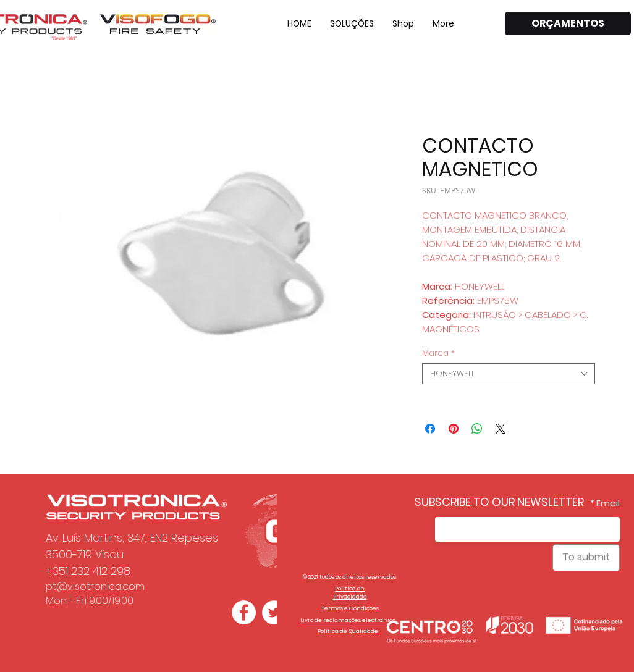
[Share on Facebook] (430, 429)
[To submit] (586, 558)
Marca (438, 353)
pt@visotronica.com (95, 586)
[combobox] (509, 374)
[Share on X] (501, 429)
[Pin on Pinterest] (454, 429)
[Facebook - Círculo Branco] (244, 612)
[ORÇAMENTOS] (568, 23)
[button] (352, 23)
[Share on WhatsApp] (477, 429)
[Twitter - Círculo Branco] (274, 612)
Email (608, 503)
